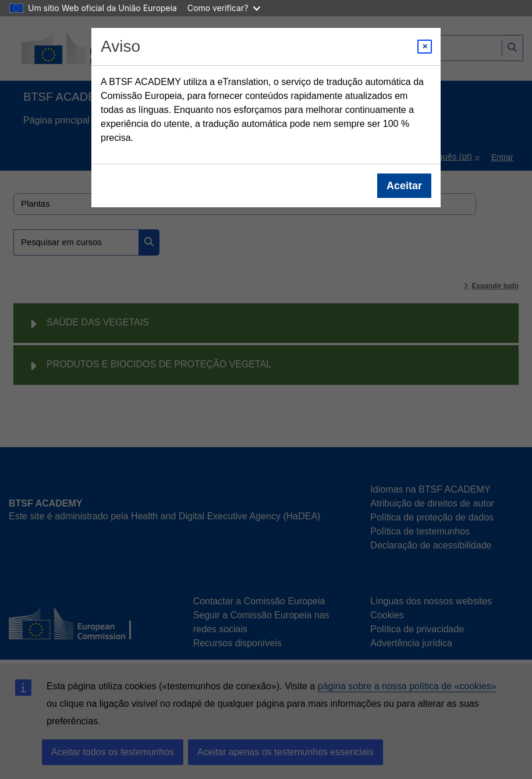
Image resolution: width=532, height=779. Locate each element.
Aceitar (404, 186)
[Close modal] (425, 47)
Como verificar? (224, 8)
